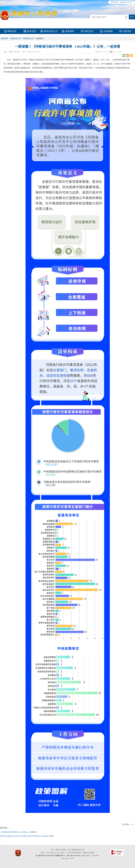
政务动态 (32, 31)
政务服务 (70, 31)
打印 (114, 52)
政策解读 (39, 38)
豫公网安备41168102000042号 (46, 856)
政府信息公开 (51, 31)
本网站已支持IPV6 (126, 2)
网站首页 (12, 31)
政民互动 (89, 31)
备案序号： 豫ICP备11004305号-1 (70, 856)
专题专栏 (127, 31)
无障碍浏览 (114, 2)
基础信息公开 (28, 38)
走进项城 (108, 31)
